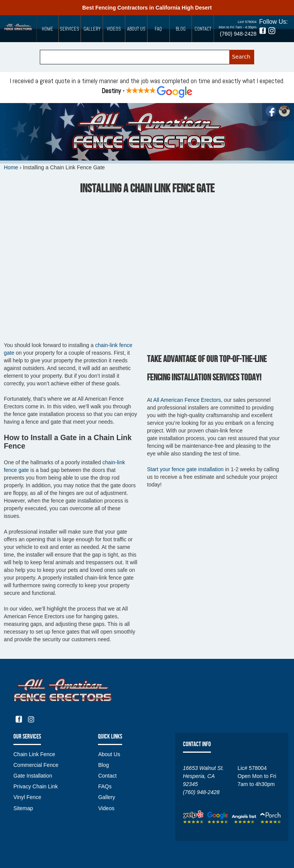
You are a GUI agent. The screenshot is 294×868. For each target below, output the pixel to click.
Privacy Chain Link (36, 786)
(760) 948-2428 (238, 34)
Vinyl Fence (27, 797)
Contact (203, 29)
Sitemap (23, 808)
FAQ (158, 29)
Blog (181, 29)
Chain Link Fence (34, 754)
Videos (114, 29)
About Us (136, 29)
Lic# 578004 (247, 22)
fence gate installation (186, 469)
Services (69, 29)
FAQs (105, 786)
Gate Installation (33, 776)
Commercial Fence (36, 765)
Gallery (92, 29)
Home (47, 29)
